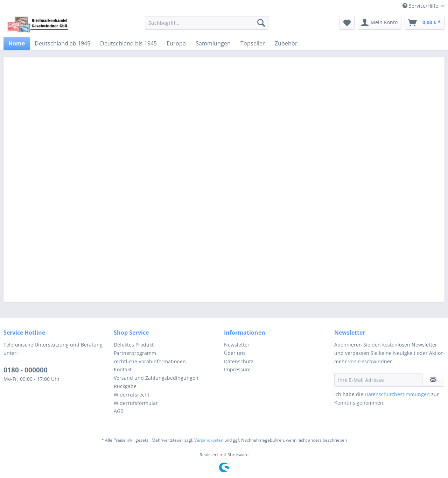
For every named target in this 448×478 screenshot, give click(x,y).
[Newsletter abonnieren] (433, 380)
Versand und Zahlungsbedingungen (156, 378)
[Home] (17, 43)
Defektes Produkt (134, 345)
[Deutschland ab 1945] (62, 43)
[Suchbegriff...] (207, 23)
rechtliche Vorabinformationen (150, 361)
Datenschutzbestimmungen (397, 394)
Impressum (237, 369)
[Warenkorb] (425, 23)
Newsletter (237, 345)
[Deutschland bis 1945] (128, 43)
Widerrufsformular (136, 403)
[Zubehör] (286, 43)
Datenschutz (239, 361)
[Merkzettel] (347, 23)
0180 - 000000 (26, 370)
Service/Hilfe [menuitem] (421, 6)
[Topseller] (253, 43)
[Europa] (176, 43)
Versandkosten (209, 440)
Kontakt (123, 369)
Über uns (235, 353)
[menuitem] (207, 23)
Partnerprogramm (135, 353)
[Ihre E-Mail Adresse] (378, 380)
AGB (119, 411)
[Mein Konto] (380, 23)
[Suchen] (261, 23)
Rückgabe (125, 386)
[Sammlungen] (213, 43)
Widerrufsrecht (132, 395)
